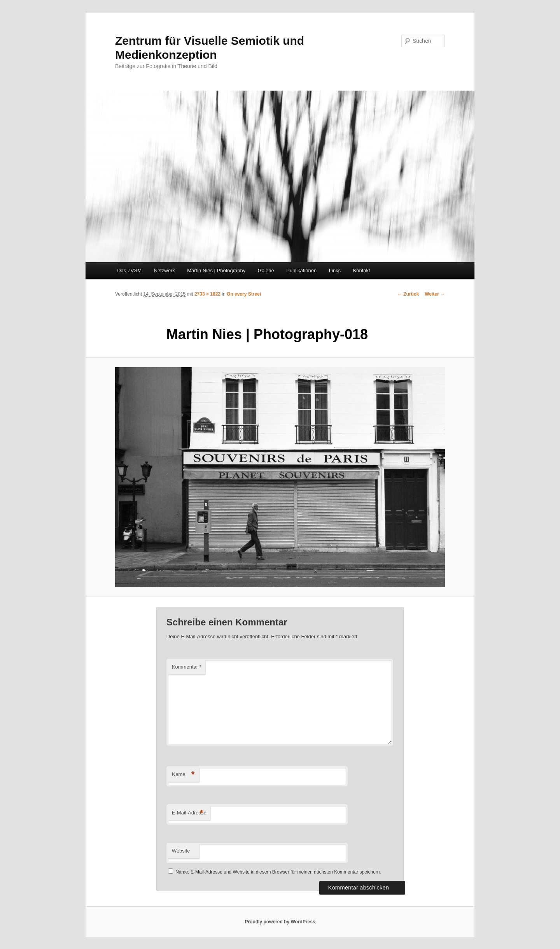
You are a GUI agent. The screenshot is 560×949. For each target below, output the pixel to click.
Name (183, 775)
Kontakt (362, 271)
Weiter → (435, 294)
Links (335, 271)
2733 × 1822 (207, 294)
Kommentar (187, 667)
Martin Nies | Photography (216, 271)
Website (181, 851)
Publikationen (301, 271)
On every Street (244, 294)
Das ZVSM (129, 271)
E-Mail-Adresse (189, 813)
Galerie (266, 271)
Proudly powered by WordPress (280, 922)
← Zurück (408, 294)
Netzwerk (164, 271)
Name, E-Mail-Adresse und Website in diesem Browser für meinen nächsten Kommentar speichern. (278, 872)
